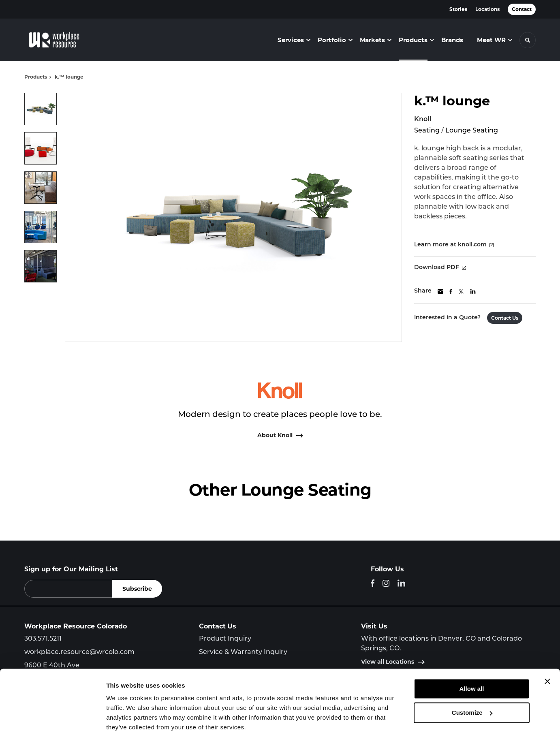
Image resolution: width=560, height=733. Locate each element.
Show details (125, 717)
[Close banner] (547, 649)
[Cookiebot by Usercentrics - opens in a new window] (52, 717)
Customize (472, 680)
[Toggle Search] (528, 40)
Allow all (472, 656)
